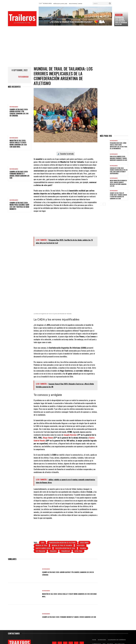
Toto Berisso (23, 77)
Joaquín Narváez (70, 423)
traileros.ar (65, 539)
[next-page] (104, 204)
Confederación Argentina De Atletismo (62, 530)
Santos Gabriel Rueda (43, 536)
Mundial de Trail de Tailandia (62, 533)
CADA (43, 530)
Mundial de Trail (41, 533)
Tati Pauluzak (40, 539)
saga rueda (81, 533)
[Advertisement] (68, 49)
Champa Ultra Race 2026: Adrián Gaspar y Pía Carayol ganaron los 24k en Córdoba (19, 113)
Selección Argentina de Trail (65, 536)
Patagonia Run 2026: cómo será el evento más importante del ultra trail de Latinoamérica (119, 146)
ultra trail (78, 539)
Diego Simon (48, 426)
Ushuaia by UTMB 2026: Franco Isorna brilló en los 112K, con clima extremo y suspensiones (119, 171)
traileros (53, 539)
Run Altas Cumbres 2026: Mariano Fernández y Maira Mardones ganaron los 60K (118, 158)
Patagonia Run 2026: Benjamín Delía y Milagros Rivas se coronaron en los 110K (121, 21)
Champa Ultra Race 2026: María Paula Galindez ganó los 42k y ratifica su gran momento (19, 206)
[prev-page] (101, 204)
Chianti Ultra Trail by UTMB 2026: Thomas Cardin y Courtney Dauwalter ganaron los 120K (118, 196)
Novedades (119, 15)
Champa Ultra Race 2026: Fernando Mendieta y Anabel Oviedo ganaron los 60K (19, 175)
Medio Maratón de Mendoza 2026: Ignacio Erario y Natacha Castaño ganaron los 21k (118, 183)
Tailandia (83, 536)
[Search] (110, 4)
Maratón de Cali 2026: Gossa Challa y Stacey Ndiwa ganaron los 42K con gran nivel (18, 144)
